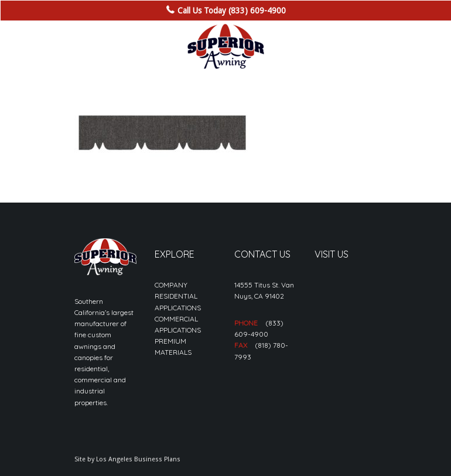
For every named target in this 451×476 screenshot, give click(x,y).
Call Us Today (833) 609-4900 (232, 11)
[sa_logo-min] (225, 47)
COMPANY (171, 285)
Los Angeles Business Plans (138, 459)
